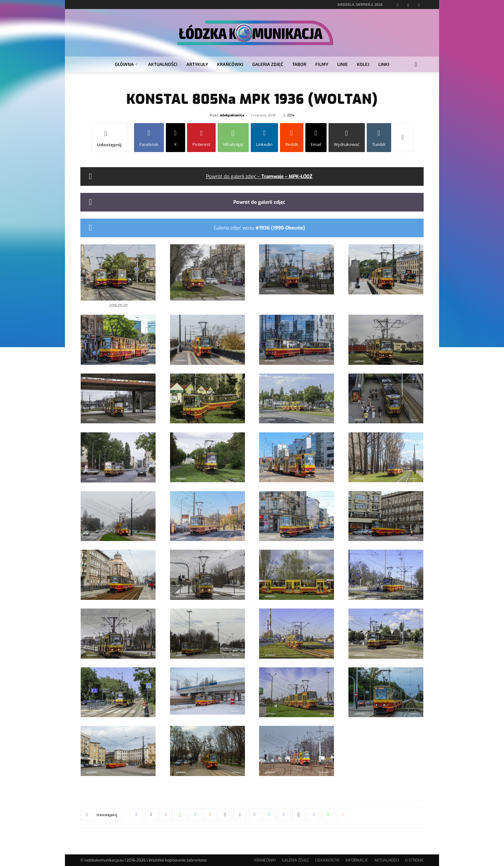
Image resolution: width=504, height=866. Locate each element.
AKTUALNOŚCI (163, 64)
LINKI (384, 64)
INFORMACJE (357, 860)
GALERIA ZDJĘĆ (268, 64)
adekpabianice (232, 115)
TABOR (299, 64)
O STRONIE (414, 860)
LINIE (342, 64)
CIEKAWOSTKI (327, 860)
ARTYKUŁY (197, 64)
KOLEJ (363, 64)
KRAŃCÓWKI (230, 64)
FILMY (322, 64)
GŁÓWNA (126, 64)
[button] (416, 65)
